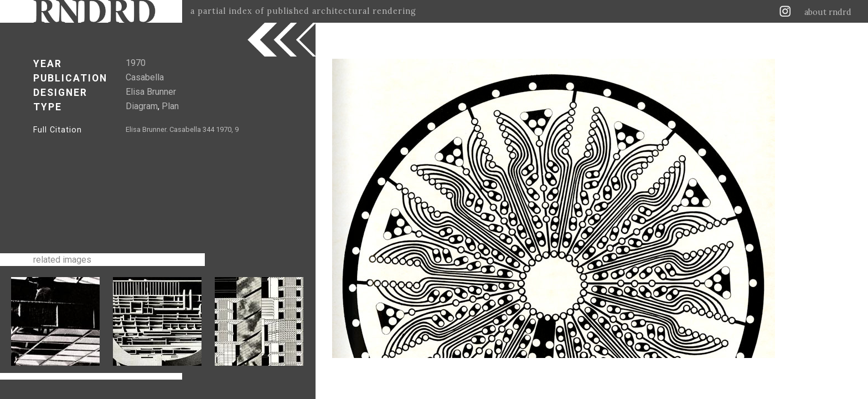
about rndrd (828, 12)
